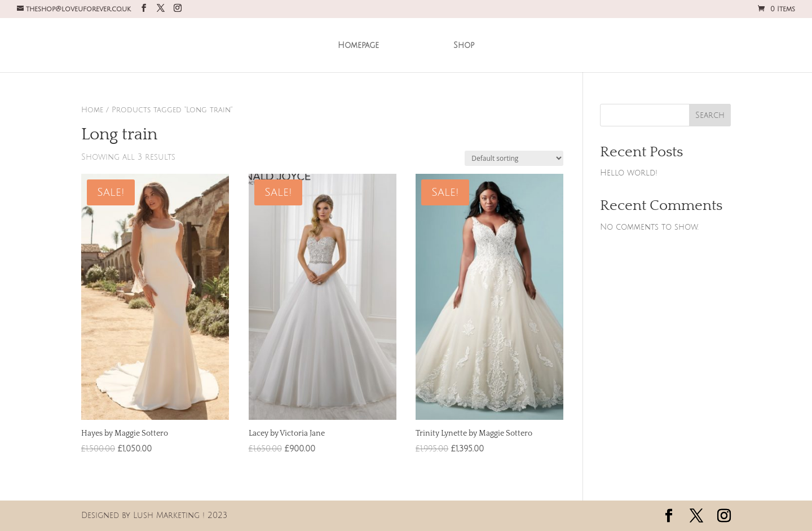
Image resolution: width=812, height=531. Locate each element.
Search (710, 115)
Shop (460, 45)
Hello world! (629, 173)
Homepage (362, 45)
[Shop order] (514, 158)
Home (92, 110)
